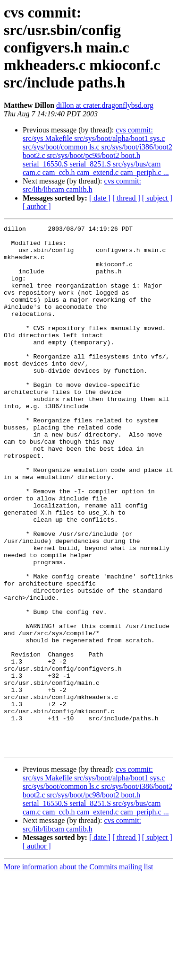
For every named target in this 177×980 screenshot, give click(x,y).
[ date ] (100, 198)
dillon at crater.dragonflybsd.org (105, 105)
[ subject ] (157, 198)
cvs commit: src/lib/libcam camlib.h (82, 185)
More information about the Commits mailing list (78, 972)
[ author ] (37, 206)
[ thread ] (126, 198)
